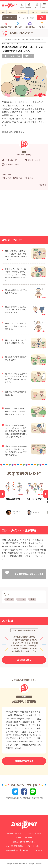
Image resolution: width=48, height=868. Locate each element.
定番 (33, 599)
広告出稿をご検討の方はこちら (24, 842)
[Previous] (2, 494)
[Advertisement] (24, 214)
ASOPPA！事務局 (24, 701)
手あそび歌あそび (21, 12)
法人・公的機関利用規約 (14, 846)
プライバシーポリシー (35, 846)
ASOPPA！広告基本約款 (24, 838)
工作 (3, 12)
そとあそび (34, 12)
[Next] (46, 494)
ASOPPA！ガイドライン (15, 833)
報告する (42, 185)
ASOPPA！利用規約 (28, 39)
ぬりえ (10, 12)
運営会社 (26, 850)
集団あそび (18, 178)
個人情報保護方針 (12, 850)
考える (10, 599)
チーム (22, 599)
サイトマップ (38, 850)
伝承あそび (6, 178)
